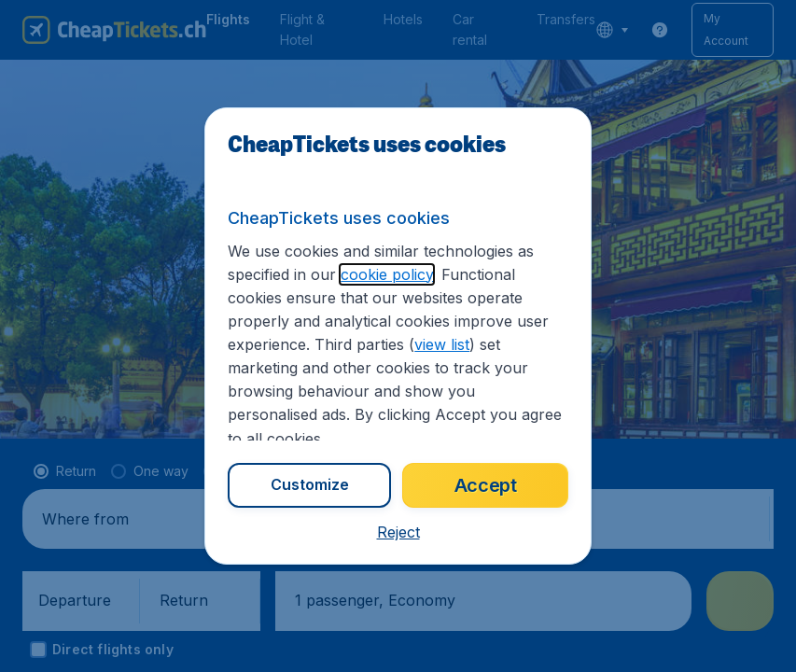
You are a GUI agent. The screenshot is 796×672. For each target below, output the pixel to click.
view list (442, 344)
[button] (398, 532)
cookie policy (387, 274)
